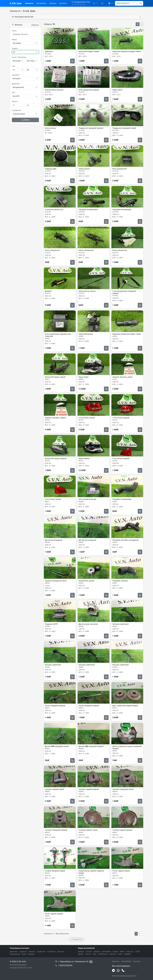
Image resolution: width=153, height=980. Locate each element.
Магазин (53, 3)
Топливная (51, 952)
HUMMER (127, 954)
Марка (14, 40)
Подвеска (23, 952)
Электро (32, 952)
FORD (138, 952)
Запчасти (29, 3)
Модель (15, 48)
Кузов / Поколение (19, 57)
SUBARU (97, 952)
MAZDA (81, 954)
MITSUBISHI (106, 952)
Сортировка (16, 110)
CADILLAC (130, 952)
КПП (14, 93)
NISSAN (81, 952)
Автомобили (41, 3)
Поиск (14, 31)
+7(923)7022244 (65, 965)
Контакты (63, 3)
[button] (95, 3)
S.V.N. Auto (16, 3)
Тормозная (41, 952)
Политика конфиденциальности (124, 976)
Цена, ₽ (15, 101)
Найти (25, 120)
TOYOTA (89, 952)
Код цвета (16, 75)
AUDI (94, 954)
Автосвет (61, 952)
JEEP (120, 954)
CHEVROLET (103, 954)
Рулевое (31, 954)
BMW (122, 952)
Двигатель (16, 84)
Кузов (24, 954)
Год (13, 66)
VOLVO (88, 954)
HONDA (115, 952)
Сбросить (35, 25)
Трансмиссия (15, 954)
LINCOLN (113, 954)
